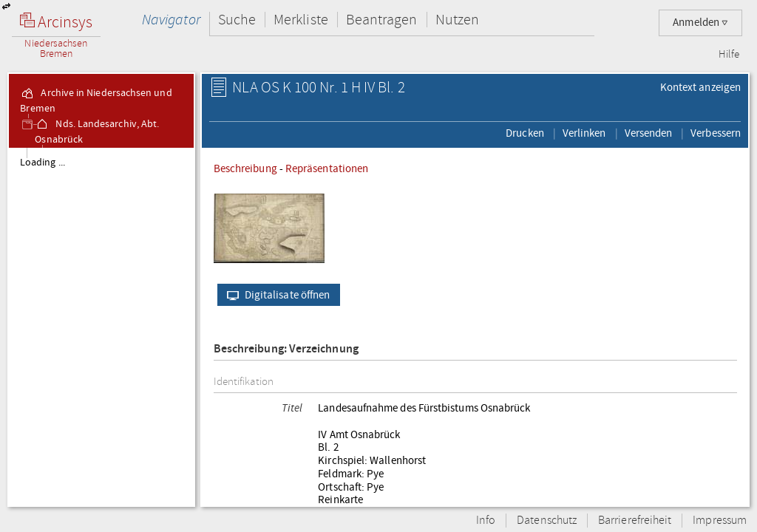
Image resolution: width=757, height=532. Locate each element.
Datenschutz (547, 521)
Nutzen (457, 20)
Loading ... (43, 163)
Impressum (720, 521)
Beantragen (382, 20)
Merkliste (301, 20)
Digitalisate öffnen (275, 295)
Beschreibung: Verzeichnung (286, 349)
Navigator (171, 20)
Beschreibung (245, 168)
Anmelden (700, 23)
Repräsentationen (327, 168)
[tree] (101, 327)
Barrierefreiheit (635, 521)
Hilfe (729, 55)
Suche (237, 20)
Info (486, 521)
